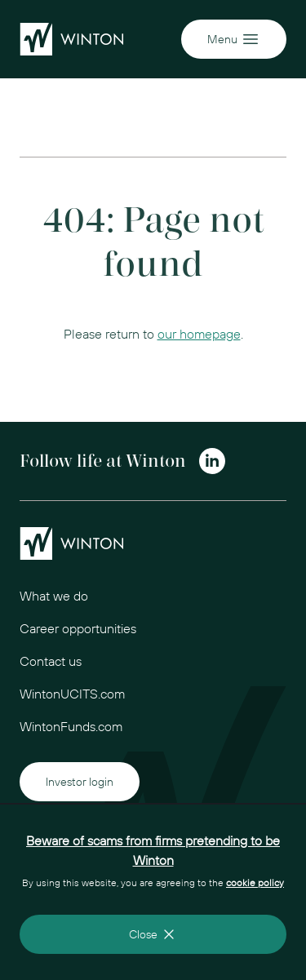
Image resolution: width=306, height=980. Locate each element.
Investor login (80, 782)
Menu (234, 39)
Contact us (51, 661)
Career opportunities (78, 628)
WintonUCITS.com (72, 694)
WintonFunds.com (71, 726)
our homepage (199, 334)
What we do (54, 596)
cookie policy (255, 882)
